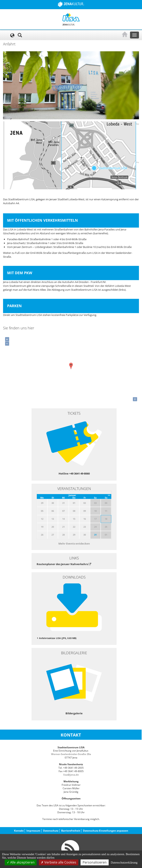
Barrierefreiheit (71, 831)
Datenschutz (51, 831)
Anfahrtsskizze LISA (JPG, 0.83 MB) (58, 638)
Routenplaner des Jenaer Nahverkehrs (64, 564)
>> (109, 495)
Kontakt (19, 831)
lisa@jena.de (71, 775)
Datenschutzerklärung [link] (124, 863)
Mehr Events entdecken (74, 544)
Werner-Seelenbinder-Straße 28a (71, 754)
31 (95, 535)
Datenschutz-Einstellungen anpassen (106, 831)
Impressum (33, 831)
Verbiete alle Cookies (59, 862)
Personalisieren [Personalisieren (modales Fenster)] (95, 862)
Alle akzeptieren (21, 862)
